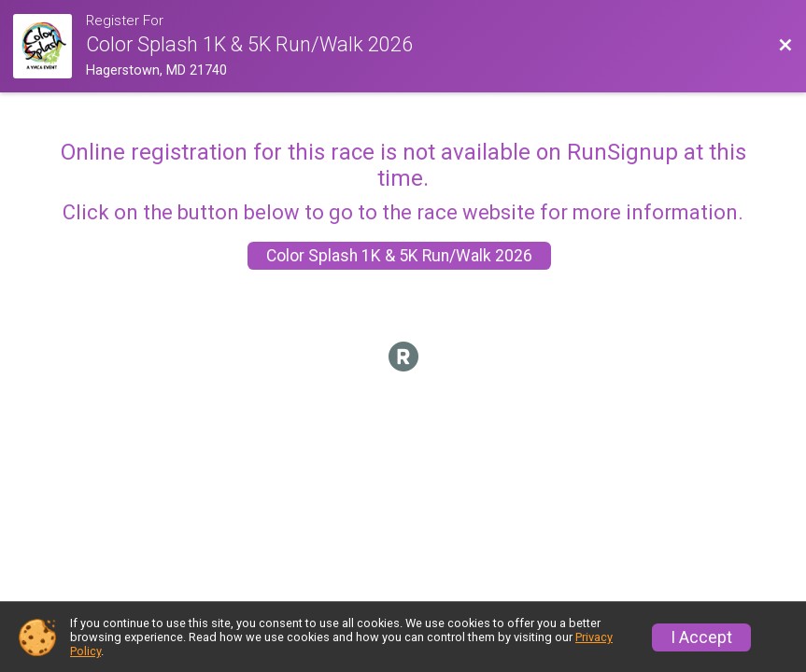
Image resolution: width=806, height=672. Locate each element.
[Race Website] (49, 46)
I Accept (701, 637)
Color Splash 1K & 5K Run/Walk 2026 (399, 256)
